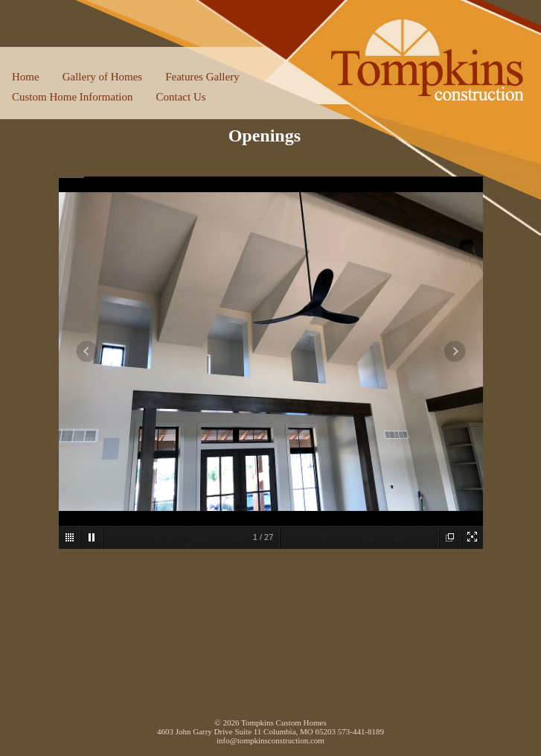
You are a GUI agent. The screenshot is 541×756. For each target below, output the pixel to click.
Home (26, 77)
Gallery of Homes (102, 77)
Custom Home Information (72, 97)
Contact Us (180, 97)
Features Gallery (202, 77)
